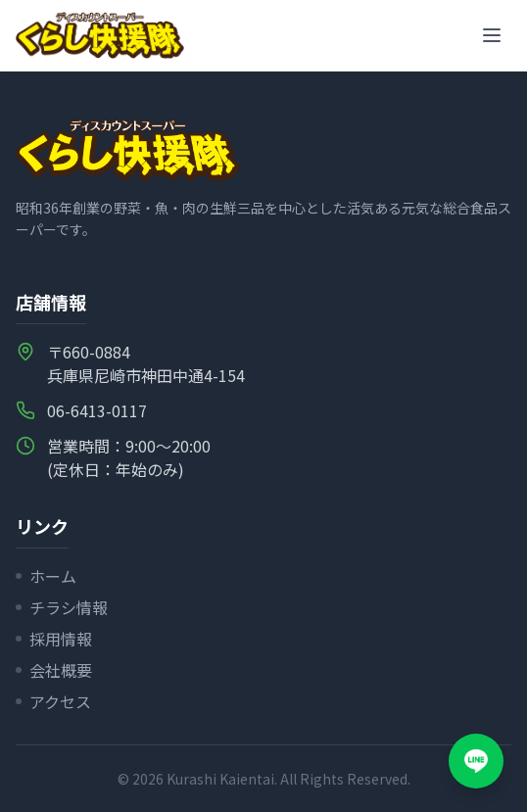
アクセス (53, 701)
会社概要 (54, 670)
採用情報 (54, 639)
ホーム (46, 576)
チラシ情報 (62, 607)
